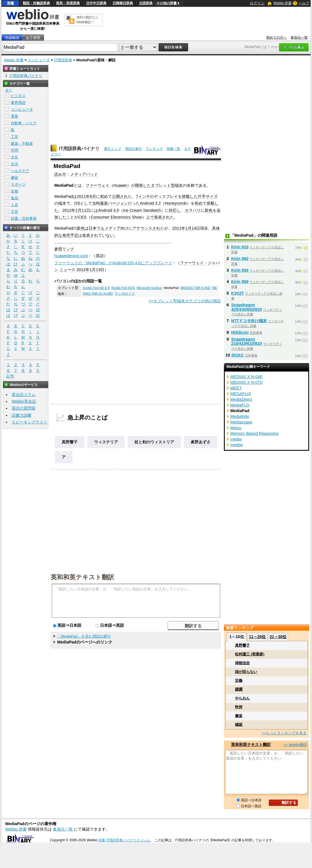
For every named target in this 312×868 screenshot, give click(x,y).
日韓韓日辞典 (123, 3)
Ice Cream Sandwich (142, 210)
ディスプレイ (166, 196)
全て (9, 90)
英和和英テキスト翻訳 (82, 577)
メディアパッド (84, 174)
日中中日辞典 (96, 3)
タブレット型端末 (167, 185)
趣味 (14, 178)
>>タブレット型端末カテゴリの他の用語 (185, 301)
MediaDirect (241, 399)
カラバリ (193, 210)
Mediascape (242, 422)
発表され (162, 217)
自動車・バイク (24, 123)
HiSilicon (240, 332)
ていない (106, 235)
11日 (86, 210)
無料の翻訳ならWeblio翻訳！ (87, 20)
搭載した (190, 196)
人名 (14, 205)
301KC (238, 355)
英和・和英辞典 (68, 3)
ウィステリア (106, 442)
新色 (209, 210)
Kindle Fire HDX (123, 288)
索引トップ (113, 149)
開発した (143, 185)
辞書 (11, 3)
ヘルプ (304, 3)
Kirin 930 (240, 270)
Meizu (236, 428)
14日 (196, 228)
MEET (236, 388)
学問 (14, 150)
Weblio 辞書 (282, 3)
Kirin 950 (240, 282)
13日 (100, 270)
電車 (14, 116)
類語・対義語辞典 (36, 3)
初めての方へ (276, 37)
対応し (175, 210)
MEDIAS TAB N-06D (195, 288)
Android (147, 203)
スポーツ (18, 184)
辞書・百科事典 (24, 218)
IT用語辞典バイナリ (79, 149)
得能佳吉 (242, 663)
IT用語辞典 (63, 60)
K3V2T (238, 293)
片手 (202, 196)
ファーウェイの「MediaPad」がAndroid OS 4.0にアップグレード (113, 263)
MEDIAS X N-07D (247, 382)
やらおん (242, 698)
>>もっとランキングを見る (284, 733)
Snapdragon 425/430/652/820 (247, 307)
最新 (104, 203)
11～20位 (257, 637)
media (236, 439)
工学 (14, 137)
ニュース (67, 270)
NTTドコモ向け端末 (249, 321)
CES (82, 217)
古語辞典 (146, 3)
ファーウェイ (97, 185)
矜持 (239, 707)
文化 (14, 157)
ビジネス (18, 96)
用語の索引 (134, 149)
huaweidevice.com (71, 256)
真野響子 (70, 442)
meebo (237, 445)
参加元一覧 (299, 37)
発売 (66, 235)
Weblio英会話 (24, 401)
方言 (14, 212)
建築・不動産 (22, 143)
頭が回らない (246, 672)
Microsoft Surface (149, 288)
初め (104, 196)
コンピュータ (39, 60)
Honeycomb (176, 203)
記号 (10, 376)
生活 (14, 164)
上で (150, 217)
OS (77, 203)
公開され (120, 196)
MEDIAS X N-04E (247, 377)
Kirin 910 (240, 247)
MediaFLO (240, 405)
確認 (239, 725)
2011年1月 (182, 228)
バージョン (118, 203)
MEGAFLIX (241, 394)
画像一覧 (173, 149)
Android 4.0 (109, 210)
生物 (14, 191)
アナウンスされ (146, 228)
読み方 (60, 174)
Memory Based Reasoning (255, 433)
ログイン (257, 3)
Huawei (120, 185)
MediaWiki (240, 416)
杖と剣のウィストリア (154, 442)
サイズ (212, 196)
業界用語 (18, 103)
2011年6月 (86, 196)
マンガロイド (125, 293)
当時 (96, 203)
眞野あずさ (201, 442)
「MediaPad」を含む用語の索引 (84, 636)
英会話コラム (24, 395)
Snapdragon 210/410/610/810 (247, 341)
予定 (74, 235)
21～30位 (278, 637)
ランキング (154, 149)
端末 (62, 203)
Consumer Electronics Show (116, 217)
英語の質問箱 (24, 408)
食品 (14, 198)
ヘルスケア (20, 171)
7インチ (143, 196)
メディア (113, 228)
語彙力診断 (22, 415)
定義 (239, 681)
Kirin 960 (240, 259)
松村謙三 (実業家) (250, 654)
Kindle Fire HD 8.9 (96, 288)
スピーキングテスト (30, 422)
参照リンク (64, 249)
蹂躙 (239, 689)
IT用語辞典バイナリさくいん (128, 840)
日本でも (97, 228)
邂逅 (239, 716)
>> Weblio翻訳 (295, 745)
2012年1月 (72, 210)
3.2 (158, 203)
